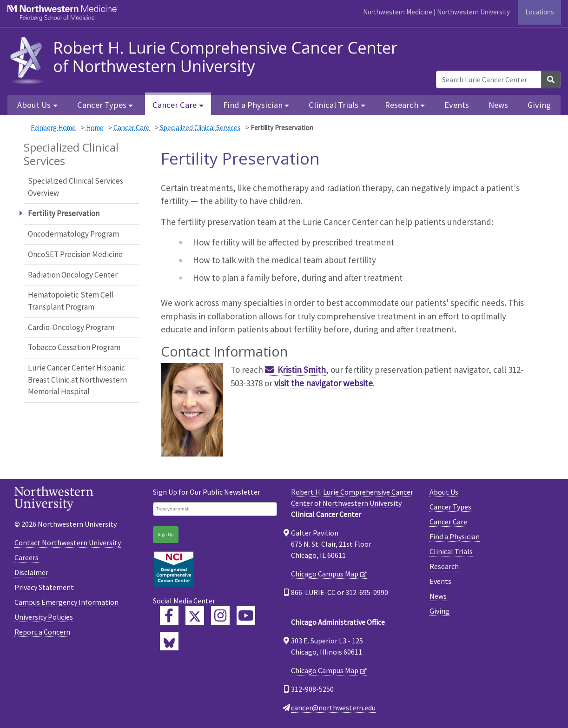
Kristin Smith (302, 370)
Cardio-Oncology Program (71, 327)
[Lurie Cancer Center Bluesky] (169, 641)
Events (457, 105)
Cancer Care (132, 128)
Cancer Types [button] (102, 105)
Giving (539, 105)
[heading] (206, 59)
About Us (444, 492)
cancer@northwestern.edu (333, 708)
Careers (26, 557)
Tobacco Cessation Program (74, 347)
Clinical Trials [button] (334, 105)
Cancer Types (450, 507)
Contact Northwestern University (68, 543)
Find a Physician (455, 536)
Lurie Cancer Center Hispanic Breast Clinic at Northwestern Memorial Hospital (77, 380)
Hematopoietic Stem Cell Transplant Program (71, 301)
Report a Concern (42, 632)
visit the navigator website (324, 383)
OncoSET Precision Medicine (75, 254)
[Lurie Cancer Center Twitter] (195, 615)
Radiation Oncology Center (73, 275)
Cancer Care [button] (175, 105)
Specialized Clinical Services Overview (76, 187)
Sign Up (166, 534)
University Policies (44, 617)
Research (444, 566)
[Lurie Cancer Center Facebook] (169, 615)
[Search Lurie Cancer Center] (489, 79)
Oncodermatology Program (73, 234)
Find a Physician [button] (253, 105)
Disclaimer (31, 572)
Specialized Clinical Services (200, 128)
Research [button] (402, 105)
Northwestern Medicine (398, 12)
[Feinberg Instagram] (220, 615)
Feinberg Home (53, 128)
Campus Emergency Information (66, 602)
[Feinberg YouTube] (246, 615)
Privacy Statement (44, 587)
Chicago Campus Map (325, 574)
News (498, 105)
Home (95, 128)
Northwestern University (473, 12)
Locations (540, 12)
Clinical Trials (451, 551)
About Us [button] (34, 105)
